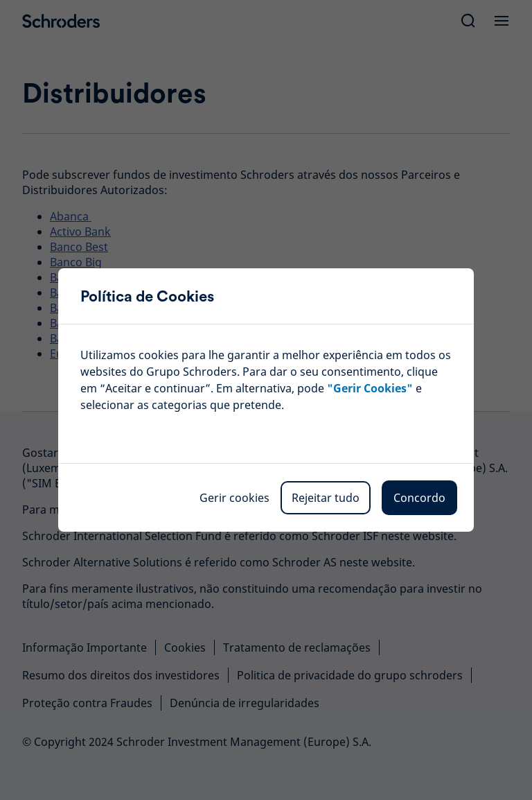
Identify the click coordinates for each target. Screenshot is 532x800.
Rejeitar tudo (326, 498)
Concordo (419, 498)
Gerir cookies (234, 498)
